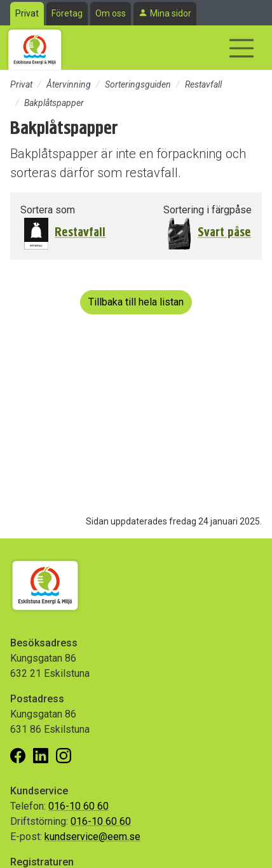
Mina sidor (171, 13)
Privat (27, 13)
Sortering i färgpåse (207, 210)
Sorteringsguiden (138, 84)
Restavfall (203, 84)
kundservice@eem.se (92, 837)
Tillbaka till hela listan (136, 302)
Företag (67, 13)
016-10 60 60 (78, 806)
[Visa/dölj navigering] (241, 48)
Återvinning (69, 84)
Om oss (111, 13)
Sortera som (48, 210)
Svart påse (224, 232)
